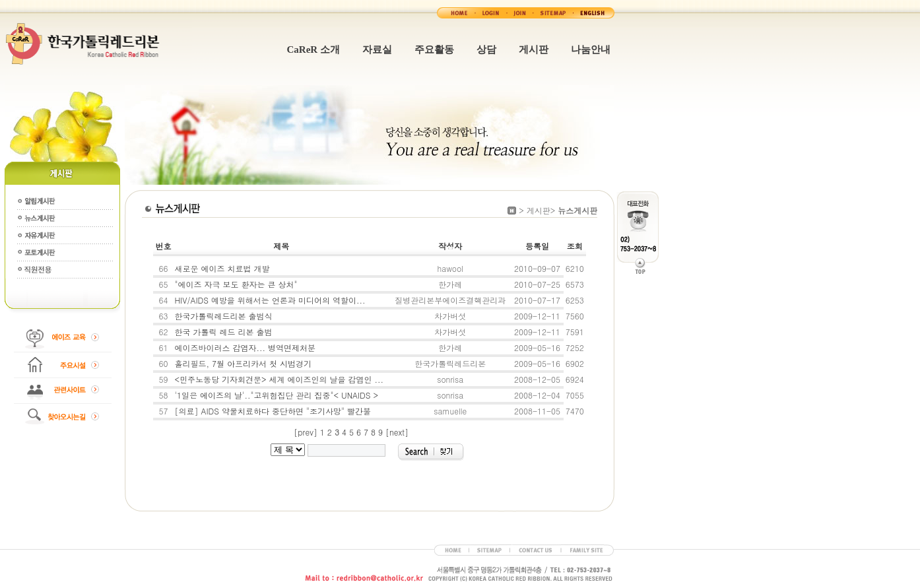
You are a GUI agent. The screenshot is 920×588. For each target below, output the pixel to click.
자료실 (377, 49)
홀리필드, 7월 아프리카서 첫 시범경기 (243, 363)
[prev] (305, 432)
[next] (397, 432)
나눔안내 (591, 49)
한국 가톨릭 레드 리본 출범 (223, 332)
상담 (486, 49)
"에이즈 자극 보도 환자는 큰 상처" (236, 284)
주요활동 (434, 49)
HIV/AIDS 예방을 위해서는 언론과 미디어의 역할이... (270, 300)
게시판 (534, 49)
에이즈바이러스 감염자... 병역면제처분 (245, 347)
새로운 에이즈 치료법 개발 (222, 268)
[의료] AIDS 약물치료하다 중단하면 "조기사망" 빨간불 (273, 411)
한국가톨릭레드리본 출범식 (223, 316)
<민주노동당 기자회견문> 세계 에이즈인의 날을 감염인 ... (279, 379)
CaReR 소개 (313, 49)
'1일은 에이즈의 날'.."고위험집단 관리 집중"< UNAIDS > (276, 395)
